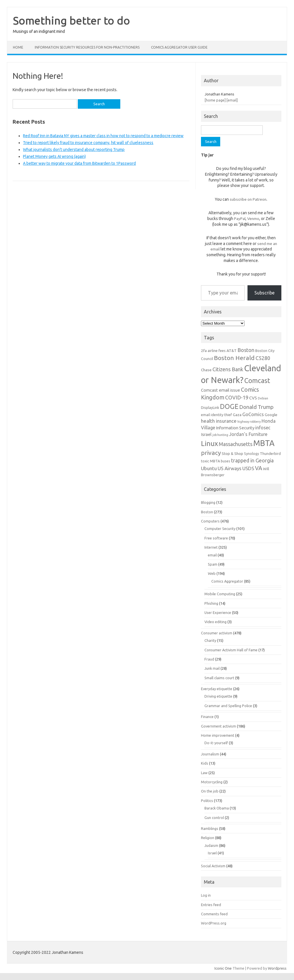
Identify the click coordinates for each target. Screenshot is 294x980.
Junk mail (212, 668)
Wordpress (277, 968)
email (212, 555)
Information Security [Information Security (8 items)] (235, 428)
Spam (213, 564)
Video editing (215, 622)
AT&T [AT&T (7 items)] (232, 351)
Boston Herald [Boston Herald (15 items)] (234, 358)
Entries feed (211, 905)
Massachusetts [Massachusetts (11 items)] (236, 444)
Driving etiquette (218, 696)
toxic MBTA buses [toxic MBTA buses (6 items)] (216, 461)
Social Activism (213, 866)
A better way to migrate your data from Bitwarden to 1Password (79, 163)
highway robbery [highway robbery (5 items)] (249, 422)
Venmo (253, 219)
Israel (212, 853)
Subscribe (264, 293)
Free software (216, 538)
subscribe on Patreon (248, 199)
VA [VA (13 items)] (259, 468)
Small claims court (219, 678)
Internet (211, 547)
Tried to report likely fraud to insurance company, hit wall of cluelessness (88, 143)
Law (204, 773)
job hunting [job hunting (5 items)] (220, 435)
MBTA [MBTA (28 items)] (264, 443)
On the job (210, 791)
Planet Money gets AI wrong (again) (54, 156)
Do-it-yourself (216, 743)
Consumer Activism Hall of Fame (231, 650)
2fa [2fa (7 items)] (204, 351)
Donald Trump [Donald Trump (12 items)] (256, 407)
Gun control (214, 818)
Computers (210, 521)
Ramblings (210, 828)
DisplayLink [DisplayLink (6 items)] (210, 407)
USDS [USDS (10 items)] (248, 468)
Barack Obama (217, 808)
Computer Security (220, 529)
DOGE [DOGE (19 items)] (229, 406)
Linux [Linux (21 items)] (209, 443)
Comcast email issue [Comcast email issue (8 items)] (220, 390)
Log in (206, 895)
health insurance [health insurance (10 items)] (219, 421)
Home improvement (218, 735)
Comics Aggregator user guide (179, 47)
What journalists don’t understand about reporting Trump (74, 150)
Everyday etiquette (217, 689)
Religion (208, 838)
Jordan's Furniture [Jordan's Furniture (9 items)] (248, 434)
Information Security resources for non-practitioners (87, 47)
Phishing (211, 603)
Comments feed (214, 914)
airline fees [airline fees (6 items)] (217, 351)
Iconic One (223, 968)
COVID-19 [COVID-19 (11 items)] (237, 397)
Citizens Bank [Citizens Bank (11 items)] (228, 369)
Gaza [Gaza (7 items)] (237, 415)
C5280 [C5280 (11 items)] (263, 358)
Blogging (208, 502)
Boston (207, 512)
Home (18, 47)
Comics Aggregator (227, 581)
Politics (207, 801)
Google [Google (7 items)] (271, 415)
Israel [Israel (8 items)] (206, 434)
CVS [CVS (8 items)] (253, 398)
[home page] (215, 100)
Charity (210, 640)
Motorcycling (212, 782)
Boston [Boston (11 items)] (246, 350)
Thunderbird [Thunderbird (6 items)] (270, 453)
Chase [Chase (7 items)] (206, 370)
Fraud (209, 659)
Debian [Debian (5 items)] (263, 398)
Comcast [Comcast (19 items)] (257, 380)
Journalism (210, 754)
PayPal (240, 219)
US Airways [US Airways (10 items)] (230, 468)
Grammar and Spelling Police (228, 706)
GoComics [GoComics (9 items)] (253, 414)
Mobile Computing (220, 594)
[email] (232, 100)
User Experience (218, 612)
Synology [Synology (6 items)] (252, 453)
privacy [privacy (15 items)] (211, 453)
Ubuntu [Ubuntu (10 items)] (209, 468)
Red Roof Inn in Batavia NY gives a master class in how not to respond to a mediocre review (103, 136)
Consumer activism (217, 633)
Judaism (211, 845)
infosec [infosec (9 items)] (263, 428)
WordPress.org (214, 923)
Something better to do (71, 20)
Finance (207, 717)
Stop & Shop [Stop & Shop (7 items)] (232, 453)
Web (212, 573)
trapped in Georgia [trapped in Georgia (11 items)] (252, 460)
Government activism (218, 726)
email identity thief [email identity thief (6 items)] (216, 415)
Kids (205, 763)
